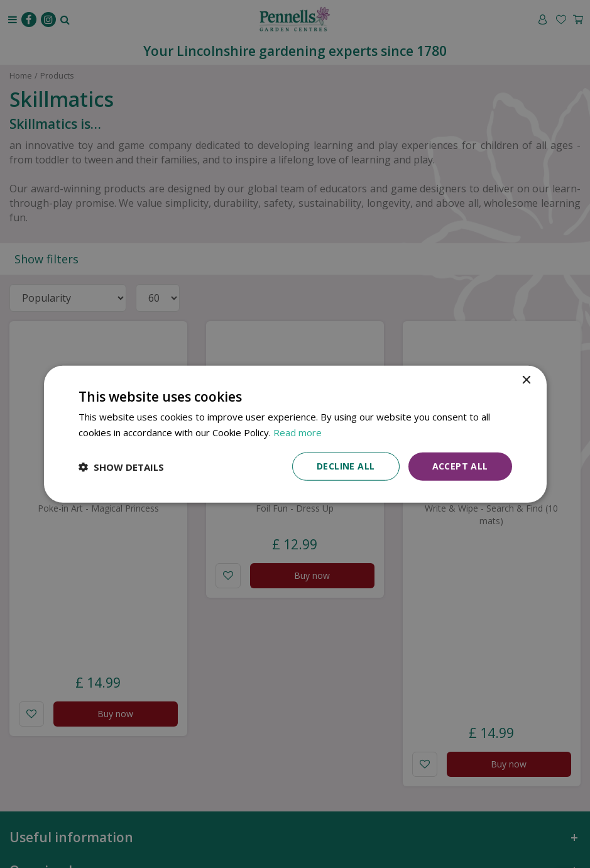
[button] (121, 466)
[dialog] (295, 434)
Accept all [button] (460, 466)
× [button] (526, 380)
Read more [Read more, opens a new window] (298, 432)
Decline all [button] (346, 466)
